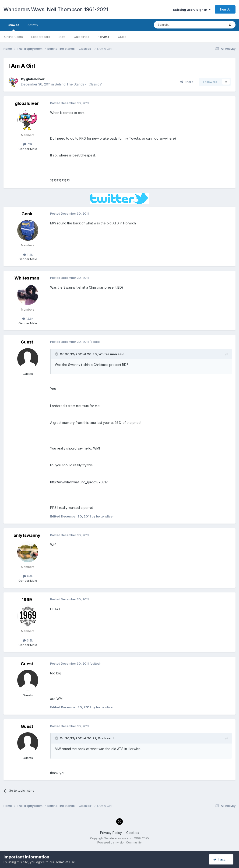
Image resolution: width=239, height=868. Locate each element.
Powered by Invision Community (119, 842)
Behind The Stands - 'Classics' (79, 84)
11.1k (28, 255)
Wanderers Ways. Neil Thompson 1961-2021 (56, 9)
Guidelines (81, 37)
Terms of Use (65, 862)
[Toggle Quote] (57, 354)
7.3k (28, 144)
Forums (104, 37)
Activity (33, 25)
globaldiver (35, 79)
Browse (13, 27)
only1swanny (27, 535)
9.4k (28, 576)
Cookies (133, 833)
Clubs (122, 37)
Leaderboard (41, 37)
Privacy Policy (111, 833)
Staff (62, 37)
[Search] (178, 25)
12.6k (28, 319)
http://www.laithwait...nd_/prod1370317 (79, 482)
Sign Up (225, 9)
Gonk (27, 214)
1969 (27, 600)
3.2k (28, 640)
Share (187, 82)
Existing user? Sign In (192, 10)
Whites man (27, 278)
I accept (222, 859)
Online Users (14, 37)
